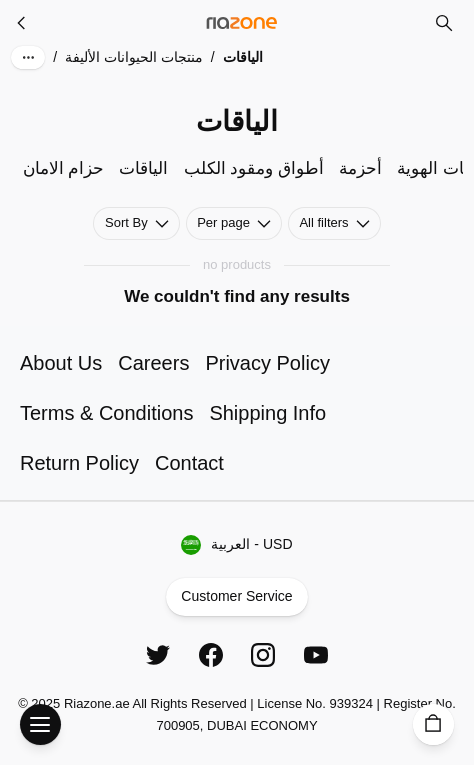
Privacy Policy (267, 363)
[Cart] (433, 724)
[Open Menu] (40, 724)
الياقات (143, 168)
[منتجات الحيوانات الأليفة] (22, 23)
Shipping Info (267, 413)
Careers (153, 363)
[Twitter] (158, 655)
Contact (189, 463)
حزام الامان (64, 168)
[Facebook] (211, 655)
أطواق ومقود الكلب (254, 168)
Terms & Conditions (106, 413)
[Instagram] (263, 655)
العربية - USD (237, 545)
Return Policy (79, 463)
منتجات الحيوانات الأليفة (134, 57)
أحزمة (360, 168)
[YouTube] (316, 655)
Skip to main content (85, 33)
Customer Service (237, 597)
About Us (61, 363)
